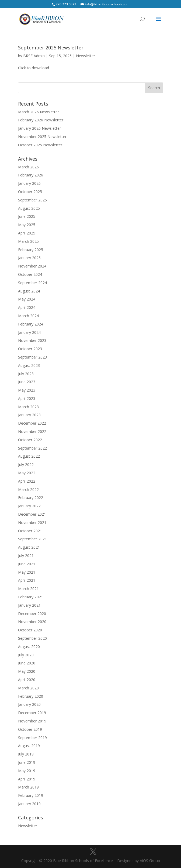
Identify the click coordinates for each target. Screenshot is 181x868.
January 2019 (29, 804)
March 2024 (28, 316)
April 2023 (27, 398)
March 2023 (28, 407)
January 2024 (29, 332)
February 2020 (31, 696)
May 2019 (27, 771)
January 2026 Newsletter (39, 128)
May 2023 (27, 390)
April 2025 (27, 233)
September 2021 (32, 539)
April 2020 (27, 680)
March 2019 (28, 787)
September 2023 (32, 357)
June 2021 (27, 564)
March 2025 (28, 241)
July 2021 (26, 556)
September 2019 (32, 738)
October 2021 (30, 531)
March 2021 (28, 589)
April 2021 (27, 580)
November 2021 (32, 522)
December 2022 (32, 423)
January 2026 (29, 183)
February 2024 (31, 324)
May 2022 (27, 473)
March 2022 (28, 489)
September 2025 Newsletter (51, 48)
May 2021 (27, 572)
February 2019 (31, 795)
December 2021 (32, 514)
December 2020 (32, 614)
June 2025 (27, 216)
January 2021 (29, 605)
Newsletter (86, 56)
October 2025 (30, 192)
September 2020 (32, 638)
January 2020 (29, 704)
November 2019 (32, 721)
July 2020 (26, 655)
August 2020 (29, 647)
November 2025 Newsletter (42, 137)
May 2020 (27, 671)
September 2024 (32, 283)
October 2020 (30, 630)
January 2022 (29, 506)
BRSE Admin (34, 56)
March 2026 (28, 167)
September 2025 (32, 200)
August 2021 (29, 547)
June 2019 (27, 762)
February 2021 (31, 597)
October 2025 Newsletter (40, 145)
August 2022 (29, 456)
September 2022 (32, 448)
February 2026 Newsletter (41, 120)
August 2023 (29, 365)
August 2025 (29, 208)
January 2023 (29, 415)
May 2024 (27, 299)
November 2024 (32, 266)
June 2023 (27, 382)
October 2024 (30, 274)
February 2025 (31, 250)
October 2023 (30, 349)
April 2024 (27, 307)
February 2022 (31, 498)
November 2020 (32, 622)
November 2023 (32, 340)
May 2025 (27, 225)
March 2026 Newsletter (39, 112)
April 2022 (27, 481)
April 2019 (27, 779)
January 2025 (29, 258)
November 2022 (32, 431)
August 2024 (29, 291)
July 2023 (26, 374)
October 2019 (30, 729)
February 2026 (31, 175)
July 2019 (26, 754)
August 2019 (29, 746)
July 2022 (26, 464)
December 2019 (32, 713)
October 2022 (30, 440)
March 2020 (28, 688)
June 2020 (27, 663)
